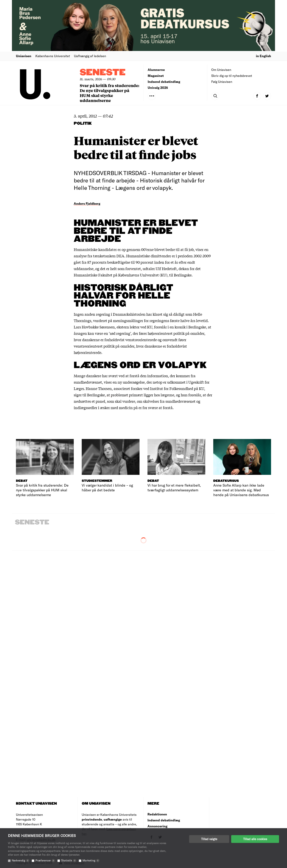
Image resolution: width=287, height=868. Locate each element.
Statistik (69, 860)
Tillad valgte (209, 839)
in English (263, 56)
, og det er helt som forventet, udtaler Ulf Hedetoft (135, 268)
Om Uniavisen (221, 70)
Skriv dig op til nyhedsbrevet (232, 76)
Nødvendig (21, 860)
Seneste (103, 73)
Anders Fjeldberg (87, 203)
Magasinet (156, 76)
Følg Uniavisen (222, 82)
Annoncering (157, 826)
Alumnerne (156, 70)
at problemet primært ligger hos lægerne (140, 395)
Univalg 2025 (158, 88)
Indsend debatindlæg (164, 82)
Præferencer (45, 860)
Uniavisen (24, 56)
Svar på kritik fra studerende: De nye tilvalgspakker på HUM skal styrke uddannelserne (110, 93)
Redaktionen (157, 814)
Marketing (91, 860)
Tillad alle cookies (255, 839)
